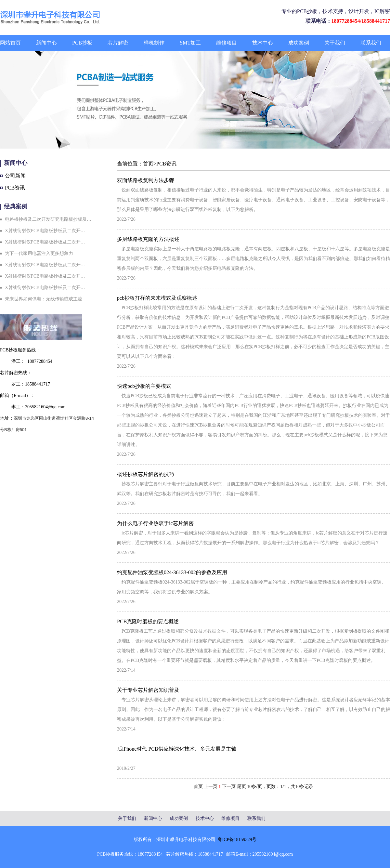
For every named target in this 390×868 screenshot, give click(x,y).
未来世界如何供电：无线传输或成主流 (44, 299)
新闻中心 (46, 43)
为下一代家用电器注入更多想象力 (39, 253)
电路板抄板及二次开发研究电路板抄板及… (48, 219)
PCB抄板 (82, 43)
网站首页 (10, 43)
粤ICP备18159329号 (237, 840)
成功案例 (299, 43)
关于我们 (335, 43)
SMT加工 (190, 43)
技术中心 (263, 43)
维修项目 (227, 43)
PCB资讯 (15, 188)
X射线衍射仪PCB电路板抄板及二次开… (45, 231)
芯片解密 (118, 43)
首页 (148, 164)
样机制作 (154, 43)
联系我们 (371, 43)
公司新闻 (15, 176)
